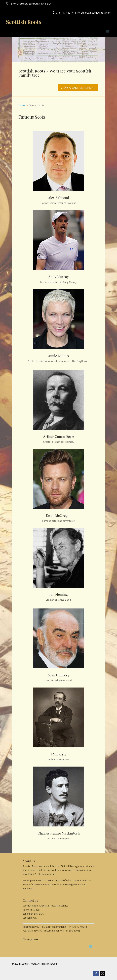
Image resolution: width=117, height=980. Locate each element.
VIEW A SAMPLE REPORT (78, 88)
